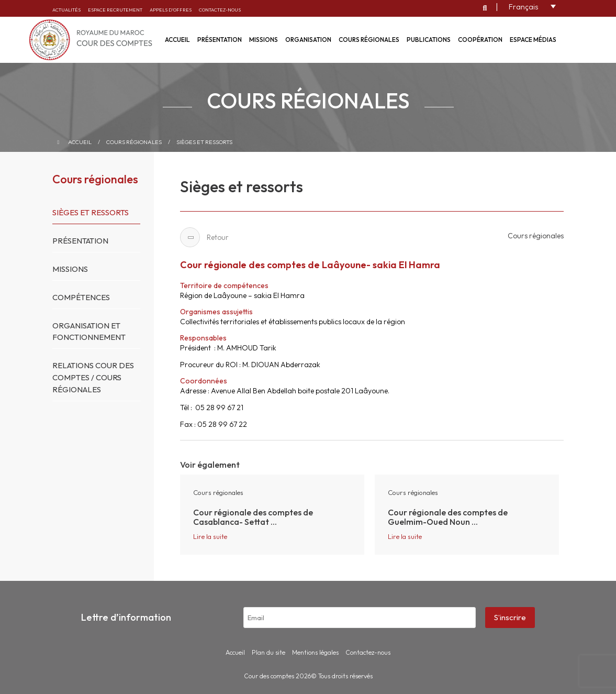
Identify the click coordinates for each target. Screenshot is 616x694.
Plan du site (268, 652)
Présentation (220, 40)
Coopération (480, 40)
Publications (429, 40)
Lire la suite (210, 536)
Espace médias (533, 40)
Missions (264, 40)
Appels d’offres (171, 10)
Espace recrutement (115, 10)
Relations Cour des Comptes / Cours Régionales (93, 377)
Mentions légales (315, 652)
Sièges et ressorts (204, 142)
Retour (204, 237)
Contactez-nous (220, 10)
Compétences (81, 297)
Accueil (80, 142)
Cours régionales (369, 40)
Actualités (66, 10)
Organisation (308, 40)
